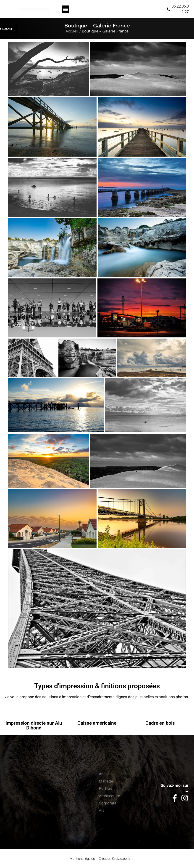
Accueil (72, 31)
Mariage (106, 781)
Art (101, 810)
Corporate (108, 803)
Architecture (109, 796)
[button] (65, 9)
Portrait (105, 788)
